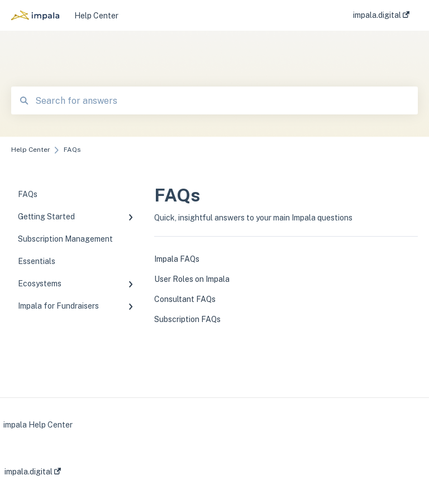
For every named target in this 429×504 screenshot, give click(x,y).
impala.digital (33, 472)
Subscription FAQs (187, 319)
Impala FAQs (177, 259)
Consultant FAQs (185, 299)
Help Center (96, 16)
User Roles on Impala (192, 279)
